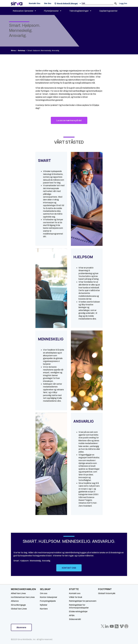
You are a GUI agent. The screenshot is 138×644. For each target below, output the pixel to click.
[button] (68, 3)
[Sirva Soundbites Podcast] (126, 626)
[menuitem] (27, 11)
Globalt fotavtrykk (107, 593)
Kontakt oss (75, 593)
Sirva (13, 50)
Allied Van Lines (18, 593)
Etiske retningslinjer (78, 611)
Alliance (15, 601)
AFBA (72, 615)
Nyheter (44, 605)
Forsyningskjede (48, 601)
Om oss (44, 593)
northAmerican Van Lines (23, 597)
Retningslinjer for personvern (83, 601)
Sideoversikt (75, 619)
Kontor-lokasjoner (49, 597)
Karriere (44, 609)
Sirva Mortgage (18, 605)
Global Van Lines (19, 609)
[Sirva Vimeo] (122, 626)
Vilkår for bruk (76, 597)
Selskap (22, 50)
